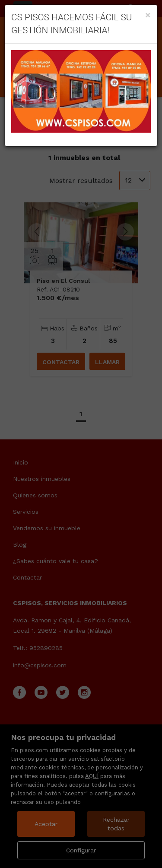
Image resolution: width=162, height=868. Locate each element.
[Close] (148, 15)
